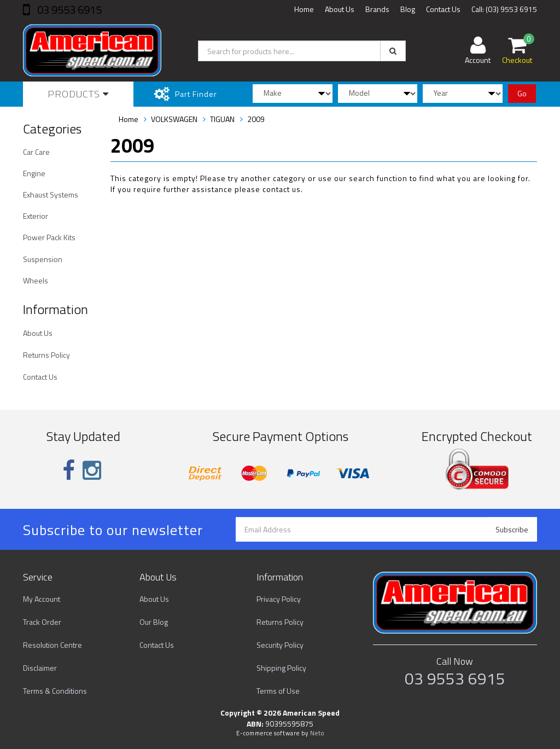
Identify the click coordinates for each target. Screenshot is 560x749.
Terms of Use (278, 691)
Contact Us (443, 9)
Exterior (36, 216)
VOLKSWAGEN (174, 119)
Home (304, 9)
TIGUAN (222, 119)
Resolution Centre (52, 645)
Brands (377, 9)
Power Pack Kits (49, 237)
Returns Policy (46, 355)
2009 (256, 119)
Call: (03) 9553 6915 (504, 9)
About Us (340, 9)
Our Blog (154, 622)
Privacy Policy (279, 599)
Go (522, 93)
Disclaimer (40, 668)
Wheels (36, 280)
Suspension (43, 259)
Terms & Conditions (55, 691)
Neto (317, 733)
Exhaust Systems (51, 194)
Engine (34, 173)
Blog (408, 9)
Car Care (36, 152)
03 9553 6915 (68, 10)
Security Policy (280, 645)
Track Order (42, 622)
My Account (42, 599)
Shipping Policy (281, 668)
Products (78, 94)
